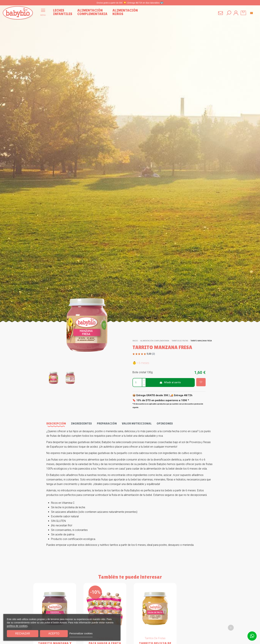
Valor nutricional (137, 423)
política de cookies (17, 626)
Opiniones (165, 423)
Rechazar (23, 634)
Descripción (56, 423)
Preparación (107, 423)
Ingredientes (81, 423)
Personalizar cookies (81, 633)
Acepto (54, 634)
